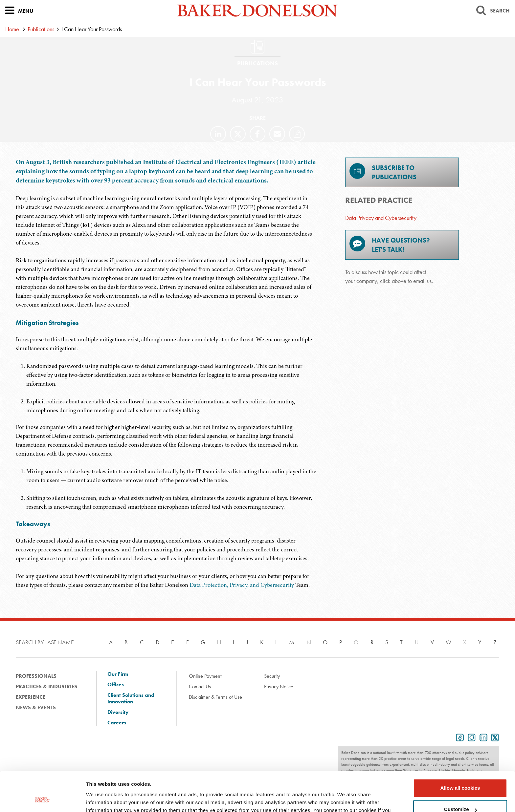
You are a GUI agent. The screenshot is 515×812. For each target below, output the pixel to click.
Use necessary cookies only (460, 794)
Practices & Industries (46, 686)
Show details (101, 799)
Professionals (36, 676)
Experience (31, 697)
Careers (117, 723)
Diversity (118, 712)
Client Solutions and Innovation (131, 698)
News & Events (36, 707)
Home (12, 29)
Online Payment (205, 676)
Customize (460, 772)
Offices (116, 685)
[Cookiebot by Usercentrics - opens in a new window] (43, 799)
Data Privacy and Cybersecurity (381, 218)
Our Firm (118, 674)
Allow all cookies (460, 751)
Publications (41, 29)
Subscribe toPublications (383, 172)
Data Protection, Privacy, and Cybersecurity (242, 585)
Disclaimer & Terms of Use (215, 697)
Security (272, 676)
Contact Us (200, 686)
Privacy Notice (279, 686)
